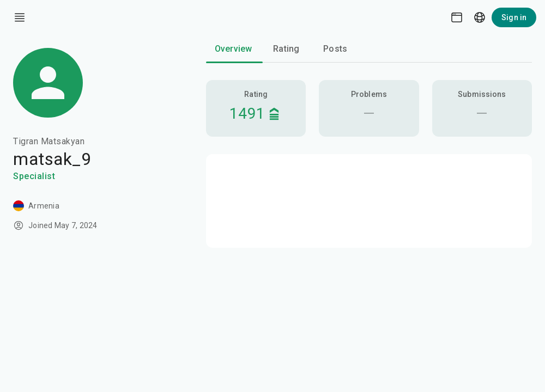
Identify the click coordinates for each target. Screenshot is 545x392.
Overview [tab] (233, 49)
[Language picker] (480, 17)
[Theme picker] (457, 17)
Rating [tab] (286, 49)
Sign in (514, 17)
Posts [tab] (335, 49)
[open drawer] (20, 17)
